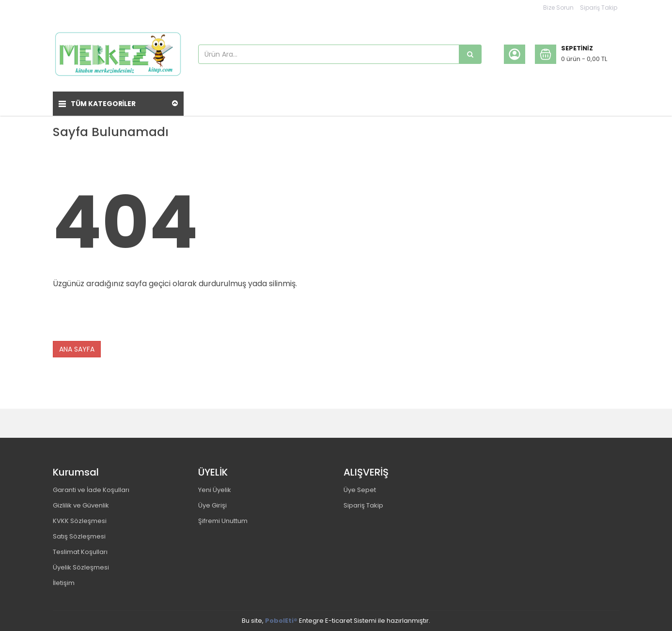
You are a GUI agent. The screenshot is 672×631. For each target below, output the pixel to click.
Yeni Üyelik (215, 490)
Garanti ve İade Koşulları (91, 490)
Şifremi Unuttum (223, 521)
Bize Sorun (558, 8)
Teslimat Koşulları (80, 552)
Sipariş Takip (599, 8)
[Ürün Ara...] (470, 54)
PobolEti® (281, 621)
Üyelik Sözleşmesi (81, 567)
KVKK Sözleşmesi (80, 521)
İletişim (64, 583)
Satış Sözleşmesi (79, 536)
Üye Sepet (360, 490)
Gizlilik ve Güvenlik (81, 505)
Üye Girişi (212, 505)
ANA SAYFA (77, 349)
